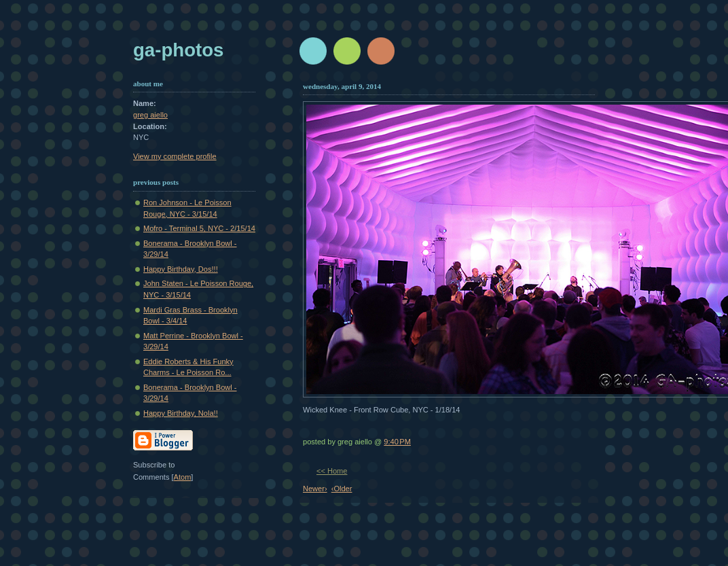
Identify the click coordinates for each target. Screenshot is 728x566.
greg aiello (150, 115)
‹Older (342, 489)
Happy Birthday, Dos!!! (181, 269)
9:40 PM (397, 442)
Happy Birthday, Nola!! (181, 413)
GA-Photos (178, 50)
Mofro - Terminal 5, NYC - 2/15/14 (199, 228)
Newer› (315, 489)
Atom (183, 477)
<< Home (332, 471)
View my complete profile (175, 156)
